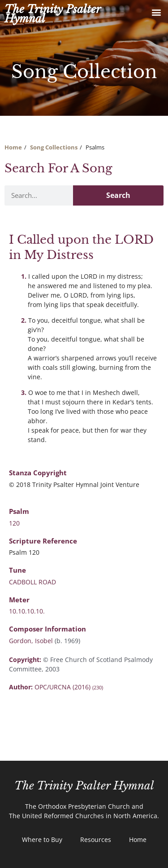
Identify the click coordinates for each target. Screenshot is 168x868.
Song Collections (54, 147)
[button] (156, 12)
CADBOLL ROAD (32, 582)
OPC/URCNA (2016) (69, 687)
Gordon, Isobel (32, 641)
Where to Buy (42, 840)
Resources (96, 840)
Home (13, 147)
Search (118, 195)
